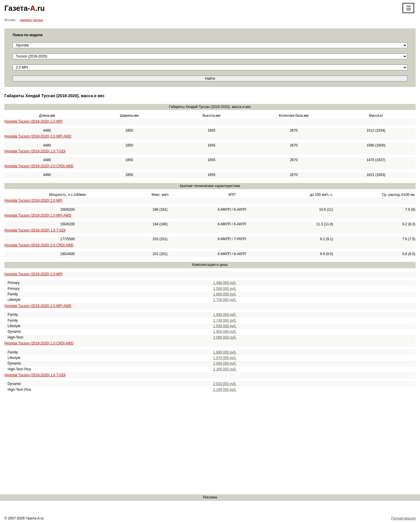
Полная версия (403, 518)
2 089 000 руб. (225, 337)
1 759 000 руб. (225, 300)
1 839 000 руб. (225, 326)
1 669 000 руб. (225, 294)
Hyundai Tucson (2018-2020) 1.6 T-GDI (35, 151)
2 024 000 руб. (225, 384)
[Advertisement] (175, 444)
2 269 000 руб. (225, 369)
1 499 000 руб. (225, 283)
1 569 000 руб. (225, 289)
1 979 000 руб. (225, 358)
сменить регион (32, 20)
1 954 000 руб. (225, 332)
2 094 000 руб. (225, 363)
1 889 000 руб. (225, 352)
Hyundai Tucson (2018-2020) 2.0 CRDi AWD (39, 166)
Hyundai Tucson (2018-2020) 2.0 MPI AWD (38, 136)
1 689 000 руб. (225, 315)
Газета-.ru (24, 8)
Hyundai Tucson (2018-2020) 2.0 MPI (33, 121)
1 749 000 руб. (225, 320)
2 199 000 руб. (225, 390)
